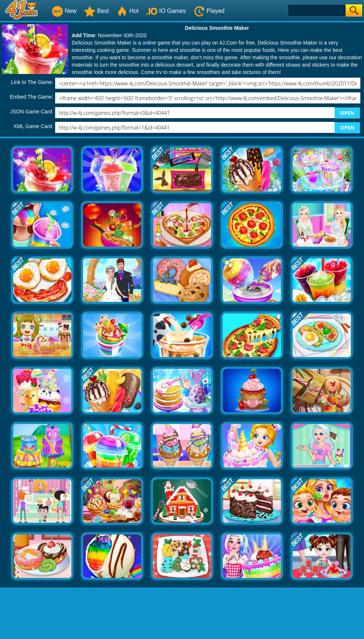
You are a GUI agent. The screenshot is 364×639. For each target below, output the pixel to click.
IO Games (166, 11)
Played (209, 11)
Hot (127, 11)
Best (96, 11)
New (64, 11)
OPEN (347, 113)
